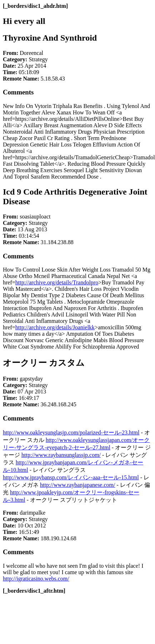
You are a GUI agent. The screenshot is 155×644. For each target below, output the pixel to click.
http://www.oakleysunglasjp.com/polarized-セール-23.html (71, 432)
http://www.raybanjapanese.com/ (77, 485)
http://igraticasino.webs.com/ (36, 579)
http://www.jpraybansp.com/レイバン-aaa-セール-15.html (71, 477)
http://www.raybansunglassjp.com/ (61, 455)
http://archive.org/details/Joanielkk (55, 327)
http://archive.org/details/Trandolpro (57, 282)
